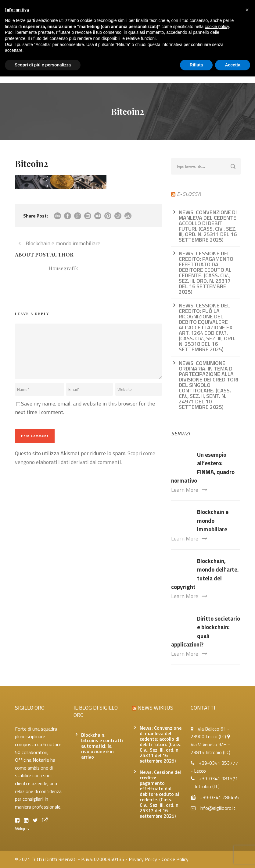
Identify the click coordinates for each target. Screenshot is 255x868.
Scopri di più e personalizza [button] (43, 65)
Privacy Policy (143, 859)
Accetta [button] (233, 65)
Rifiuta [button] (196, 65)
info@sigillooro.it (218, 808)
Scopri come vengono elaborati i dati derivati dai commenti (85, 458)
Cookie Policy (175, 859)
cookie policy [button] (217, 27)
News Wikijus (155, 708)
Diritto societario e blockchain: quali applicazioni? (206, 631)
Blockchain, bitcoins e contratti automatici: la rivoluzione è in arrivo (102, 746)
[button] (247, 10)
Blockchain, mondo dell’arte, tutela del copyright (205, 574)
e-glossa (189, 194)
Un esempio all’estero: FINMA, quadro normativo (203, 468)
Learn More (189, 490)
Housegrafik (63, 268)
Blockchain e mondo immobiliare (213, 520)
